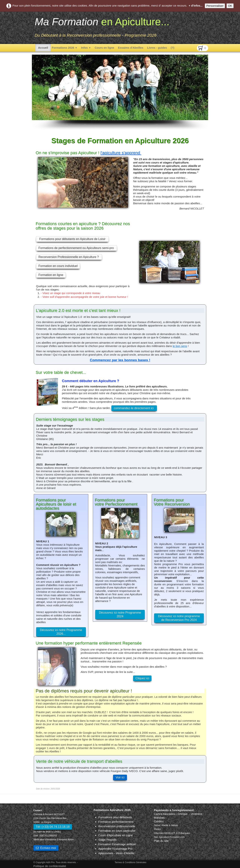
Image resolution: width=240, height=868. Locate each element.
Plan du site (161, 841)
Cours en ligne (104, 48)
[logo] (102, 27)
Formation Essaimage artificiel (117, 844)
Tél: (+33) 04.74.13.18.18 (53, 827)
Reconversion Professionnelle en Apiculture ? (69, 257)
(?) (172, 48)
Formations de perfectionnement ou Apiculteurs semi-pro (76, 248)
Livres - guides (157, 48)
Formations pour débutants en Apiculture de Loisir (72, 239)
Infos (86, 48)
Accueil (43, 48)
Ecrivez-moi (46, 848)
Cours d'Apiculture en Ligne (115, 835)
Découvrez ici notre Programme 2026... (61, 632)
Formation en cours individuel (58, 266)
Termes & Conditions (125, 862)
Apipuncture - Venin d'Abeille (116, 853)
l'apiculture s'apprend (121, 153)
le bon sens (180, 346)
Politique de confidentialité (50, 866)
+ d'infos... (196, 6)
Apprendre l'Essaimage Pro (115, 849)
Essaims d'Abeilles (131, 48)
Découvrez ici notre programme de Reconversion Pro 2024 (179, 618)
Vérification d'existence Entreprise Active (54, 840)
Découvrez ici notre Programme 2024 (120, 614)
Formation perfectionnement (116, 822)
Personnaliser (215, 6)
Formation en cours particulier (117, 831)
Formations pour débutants (115, 817)
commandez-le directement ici (134, 408)
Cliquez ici (142, 678)
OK (230, 6)
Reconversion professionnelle (117, 826)
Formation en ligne (51, 275)
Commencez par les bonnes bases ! (120, 360)
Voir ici (120, 777)
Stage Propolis (107, 840)
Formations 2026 (64, 48)
